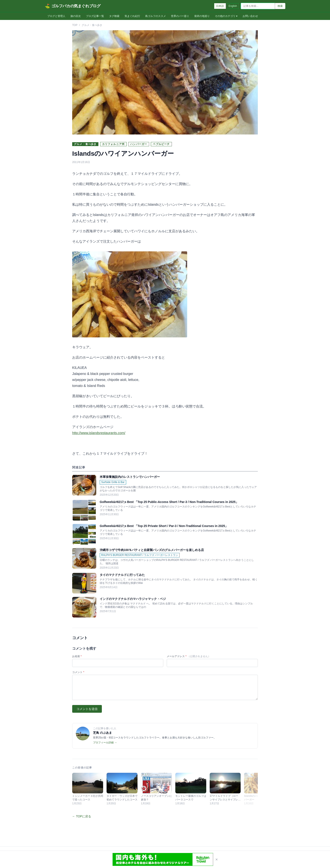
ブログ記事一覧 (95, 16)
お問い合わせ (250, 16)
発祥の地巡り (202, 16)
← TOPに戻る (82, 816)
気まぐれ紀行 (132, 16)
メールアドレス (189, 656)
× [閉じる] (217, 859)
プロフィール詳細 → (105, 743)
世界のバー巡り (180, 16)
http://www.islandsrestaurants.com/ (99, 433)
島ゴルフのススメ (156, 16)
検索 (280, 6)
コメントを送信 (87, 709)
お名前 (77, 656)
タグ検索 (114, 16)
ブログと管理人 (56, 16)
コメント (78, 672)
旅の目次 (76, 16)
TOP (75, 25)
